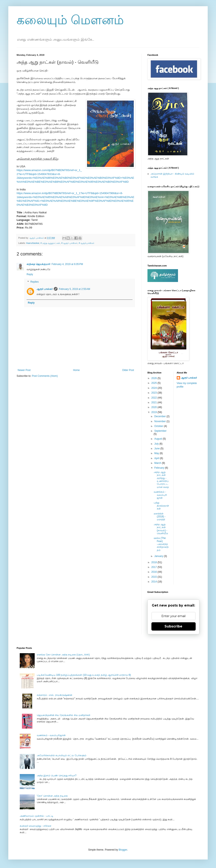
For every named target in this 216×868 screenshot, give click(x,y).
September (160, 431)
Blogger (123, 850)
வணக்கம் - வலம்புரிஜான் (160, 495)
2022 (155, 398)
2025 (155, 383)
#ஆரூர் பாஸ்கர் (69, 243)
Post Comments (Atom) (45, 376)
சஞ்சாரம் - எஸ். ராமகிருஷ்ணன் (55, 695)
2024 (155, 388)
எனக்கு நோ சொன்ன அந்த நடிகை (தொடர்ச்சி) (63, 655)
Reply (30, 274)
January (159, 556)
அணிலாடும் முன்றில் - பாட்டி (37, 816)
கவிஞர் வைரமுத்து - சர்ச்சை (36, 826)
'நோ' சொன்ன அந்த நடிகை (52, 796)
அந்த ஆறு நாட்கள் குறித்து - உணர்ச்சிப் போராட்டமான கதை (161, 480)
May (157, 453)
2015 (155, 577)
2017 (155, 567)
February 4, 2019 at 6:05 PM (67, 264)
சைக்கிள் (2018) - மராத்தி (160, 517)
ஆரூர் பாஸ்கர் (45, 289)
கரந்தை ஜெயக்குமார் (38, 264)
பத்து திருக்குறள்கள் (161, 506)
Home (76, 370)
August (159, 439)
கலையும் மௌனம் (70, 20)
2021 (155, 402)
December (160, 416)
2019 (155, 412)
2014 (155, 582)
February (160, 468)
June (157, 449)
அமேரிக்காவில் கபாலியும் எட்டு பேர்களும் (62, 755)
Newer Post (24, 370)
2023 (155, 393)
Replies (34, 282)
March (158, 463)
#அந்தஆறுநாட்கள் (50, 243)
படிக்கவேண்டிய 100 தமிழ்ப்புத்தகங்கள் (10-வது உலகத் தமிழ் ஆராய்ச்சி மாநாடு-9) (84, 675)
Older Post (128, 370)
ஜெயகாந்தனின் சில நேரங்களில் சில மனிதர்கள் (64, 715)
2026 (155, 378)
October (159, 426)
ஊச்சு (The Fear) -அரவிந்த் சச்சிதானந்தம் (161, 544)
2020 (155, 407)
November (160, 421)
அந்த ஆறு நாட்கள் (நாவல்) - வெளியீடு (161, 529)
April (157, 458)
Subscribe (173, 626)
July (157, 444)
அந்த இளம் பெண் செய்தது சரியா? (57, 776)
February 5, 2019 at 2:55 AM (74, 289)
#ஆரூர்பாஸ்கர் (87, 243)
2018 (155, 562)
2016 (155, 572)
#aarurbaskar (33, 243)
